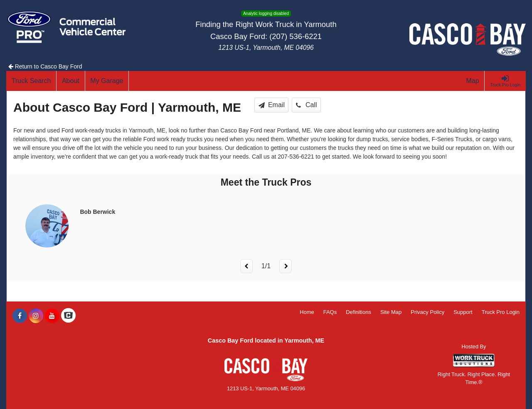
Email (272, 105)
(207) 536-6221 (296, 36)
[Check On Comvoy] (68, 316)
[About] (71, 81)
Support (463, 312)
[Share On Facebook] (20, 316)
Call (306, 105)
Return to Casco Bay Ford (45, 66)
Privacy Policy (427, 312)
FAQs (330, 312)
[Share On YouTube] (52, 316)
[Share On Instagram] (36, 316)
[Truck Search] (31, 81)
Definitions (358, 312)
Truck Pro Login (501, 312)
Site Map (391, 312)
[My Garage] (107, 81)
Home (307, 312)
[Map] (473, 81)
